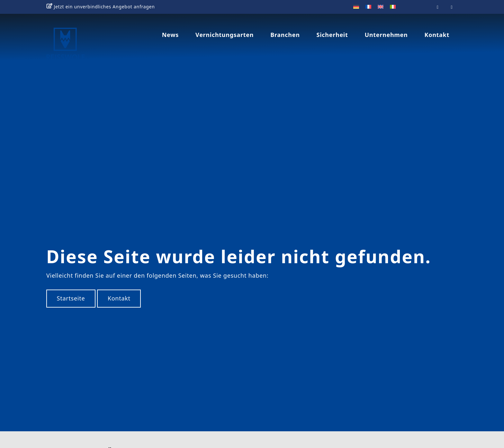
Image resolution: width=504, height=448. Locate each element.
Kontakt (437, 35)
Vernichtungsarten (225, 35)
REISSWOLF (84, 46)
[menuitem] (356, 7)
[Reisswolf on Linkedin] (452, 7)
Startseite (71, 291)
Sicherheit (332, 35)
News (170, 35)
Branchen (285, 35)
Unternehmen (386, 35)
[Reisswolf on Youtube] (438, 7)
